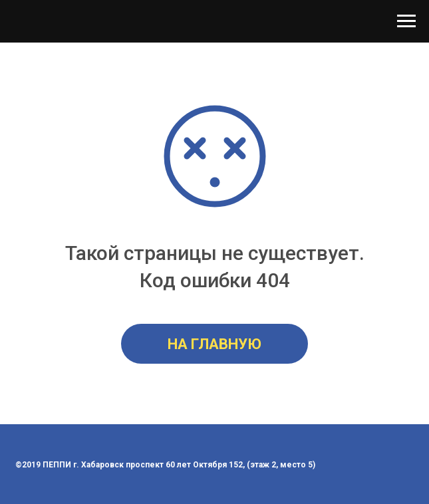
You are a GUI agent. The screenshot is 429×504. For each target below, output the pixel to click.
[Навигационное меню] (406, 21)
